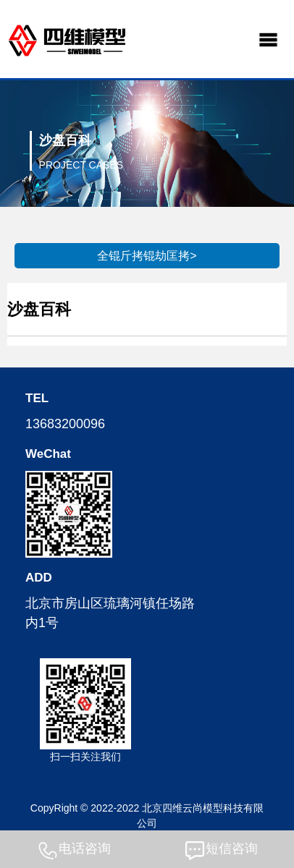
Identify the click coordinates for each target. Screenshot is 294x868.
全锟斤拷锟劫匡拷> (147, 256)
